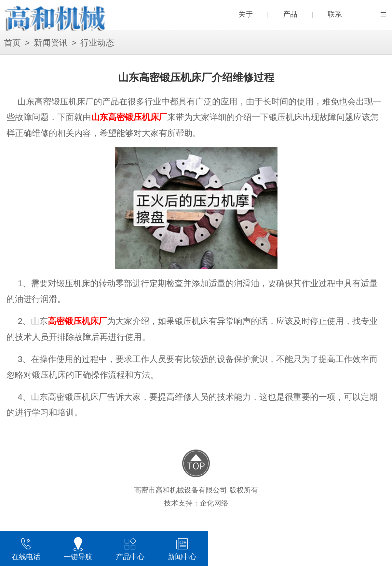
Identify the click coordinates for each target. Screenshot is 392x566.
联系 (335, 14)
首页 (12, 43)
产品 (290, 14)
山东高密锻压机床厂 (129, 117)
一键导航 (78, 548)
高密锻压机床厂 (77, 321)
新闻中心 (182, 548)
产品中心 (130, 548)
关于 (246, 14)
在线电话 (26, 548)
